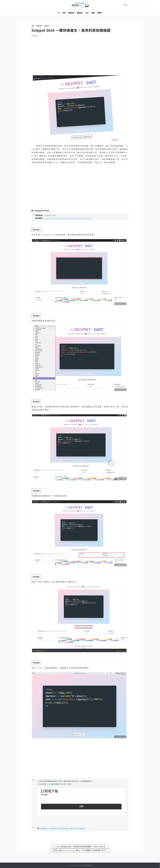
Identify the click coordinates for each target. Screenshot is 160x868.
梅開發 (99, 13)
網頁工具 (73, 828)
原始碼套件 (44, 828)
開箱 (93, 13)
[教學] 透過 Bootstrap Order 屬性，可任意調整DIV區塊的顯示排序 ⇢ (80, 850)
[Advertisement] (80, 54)
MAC (87, 13)
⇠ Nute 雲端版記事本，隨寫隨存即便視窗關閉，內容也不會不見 (80, 846)
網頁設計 (80, 13)
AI (59, 13)
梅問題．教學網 (80, 5)
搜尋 (125, 5)
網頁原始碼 (64, 828)
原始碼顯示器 (54, 828)
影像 (64, 13)
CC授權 (49, 784)
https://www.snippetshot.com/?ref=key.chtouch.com (68, 218)
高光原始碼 (81, 828)
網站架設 (71, 13)
